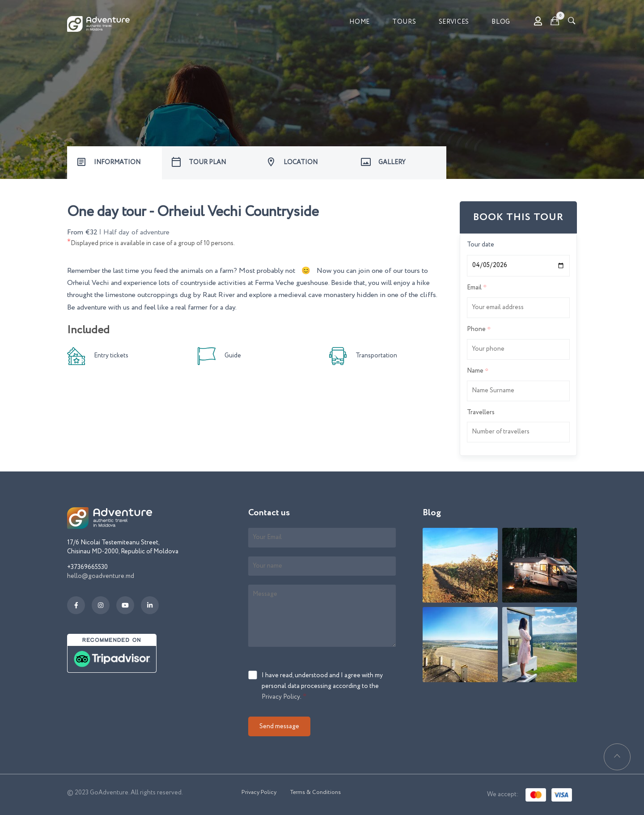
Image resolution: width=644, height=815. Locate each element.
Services (454, 22)
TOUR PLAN (207, 162)
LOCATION (301, 162)
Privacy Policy (281, 697)
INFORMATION (117, 162)
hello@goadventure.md (101, 576)
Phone (476, 329)
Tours (404, 22)
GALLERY (392, 162)
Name (475, 371)
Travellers (481, 412)
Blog (501, 22)
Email (474, 288)
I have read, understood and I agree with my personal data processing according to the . (322, 687)
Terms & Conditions (315, 792)
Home (360, 22)
